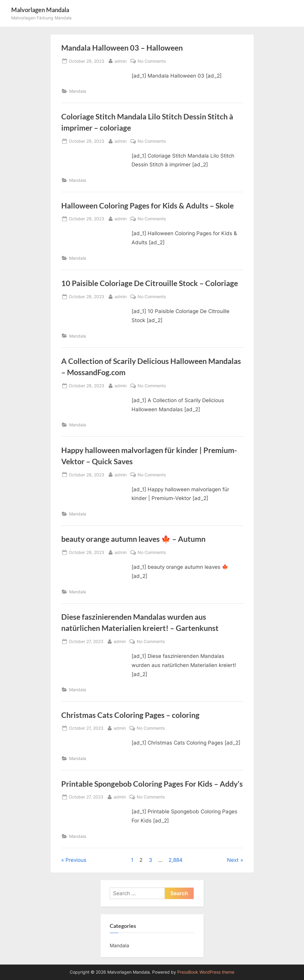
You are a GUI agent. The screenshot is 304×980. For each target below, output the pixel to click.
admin (121, 60)
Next (233, 860)
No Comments (152, 61)
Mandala (78, 91)
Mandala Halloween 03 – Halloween (122, 48)
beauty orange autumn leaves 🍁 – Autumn (133, 539)
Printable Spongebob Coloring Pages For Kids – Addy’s (152, 784)
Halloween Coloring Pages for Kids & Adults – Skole (147, 206)
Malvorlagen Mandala (40, 10)
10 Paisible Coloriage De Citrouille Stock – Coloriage (150, 283)
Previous (76, 860)
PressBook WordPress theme (206, 972)
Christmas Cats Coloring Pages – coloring (130, 715)
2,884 (175, 860)
